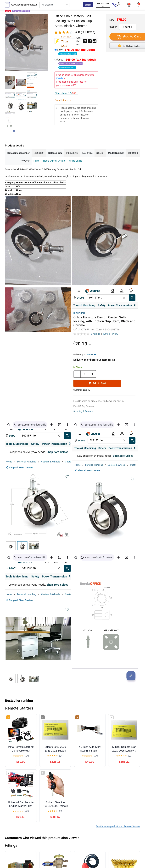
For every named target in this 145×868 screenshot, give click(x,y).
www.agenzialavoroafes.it (24, 5)
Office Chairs (76, 161)
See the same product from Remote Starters (118, 826)
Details (60, 78)
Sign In (114, 5)
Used (77, 63)
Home (36, 161)
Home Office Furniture (54, 161)
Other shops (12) (66, 93)
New (76, 52)
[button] (138, 4)
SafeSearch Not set (103, 5)
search (88, 5)
